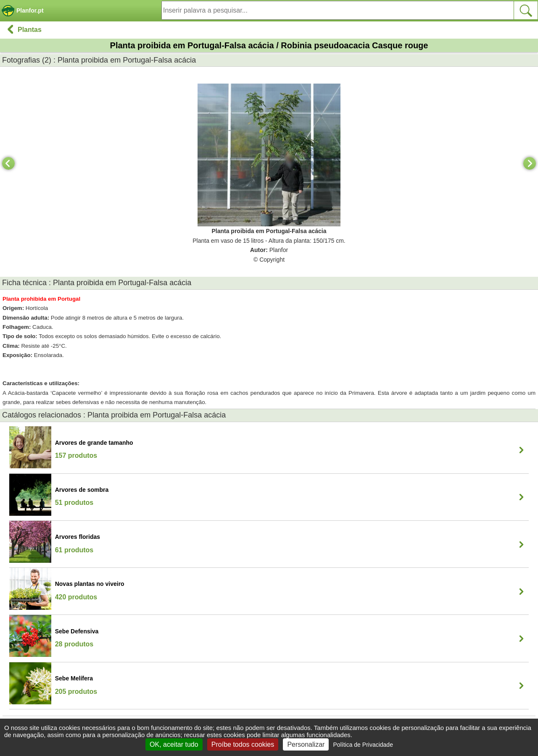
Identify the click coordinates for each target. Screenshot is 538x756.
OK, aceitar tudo (174, 744)
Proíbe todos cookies (243, 744)
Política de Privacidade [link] (363, 745)
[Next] (530, 163)
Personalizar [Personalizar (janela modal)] (306, 744)
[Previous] (8, 163)
